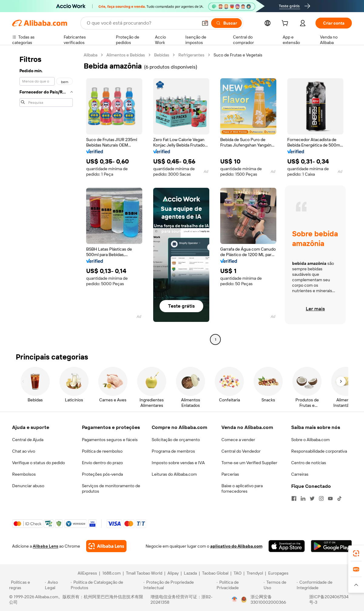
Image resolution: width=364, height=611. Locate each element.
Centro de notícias (309, 463)
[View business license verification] (234, 599)
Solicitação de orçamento (176, 440)
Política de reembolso (102, 451)
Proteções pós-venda (102, 474)
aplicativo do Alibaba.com (236, 546)
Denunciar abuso (28, 486)
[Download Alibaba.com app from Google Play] (331, 546)
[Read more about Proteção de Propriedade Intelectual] (179, 585)
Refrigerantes (191, 55)
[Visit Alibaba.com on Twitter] (312, 498)
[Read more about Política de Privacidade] (239, 585)
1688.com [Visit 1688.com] (111, 573)
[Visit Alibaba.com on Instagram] (321, 498)
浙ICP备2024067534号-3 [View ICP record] (329, 599)
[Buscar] (226, 23)
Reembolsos (24, 474)
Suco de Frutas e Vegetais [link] (238, 55)
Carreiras (300, 474)
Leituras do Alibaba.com (174, 474)
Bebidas (162, 55)
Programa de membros (173, 451)
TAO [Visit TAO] (238, 573)
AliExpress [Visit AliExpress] (87, 573)
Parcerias (230, 474)
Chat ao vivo (24, 451)
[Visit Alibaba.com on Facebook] (294, 498)
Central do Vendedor (241, 451)
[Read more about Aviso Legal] (57, 585)
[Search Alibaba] (142, 23)
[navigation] (46, 198)
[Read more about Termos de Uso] (279, 585)
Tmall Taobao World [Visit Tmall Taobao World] (144, 573)
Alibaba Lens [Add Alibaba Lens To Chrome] (45, 546)
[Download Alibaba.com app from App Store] (287, 546)
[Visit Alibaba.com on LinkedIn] (303, 498)
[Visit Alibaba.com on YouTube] (330, 498)
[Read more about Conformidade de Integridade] (326, 585)
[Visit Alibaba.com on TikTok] (339, 498)
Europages (278, 573)
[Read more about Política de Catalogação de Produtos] (106, 585)
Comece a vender (238, 440)
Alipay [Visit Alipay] (173, 573)
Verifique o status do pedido (39, 463)
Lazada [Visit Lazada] (190, 573)
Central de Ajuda (28, 440)
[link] (356, 553)
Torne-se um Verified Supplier (249, 463)
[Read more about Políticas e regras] (26, 585)
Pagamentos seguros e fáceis (110, 440)
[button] (205, 23)
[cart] (286, 24)
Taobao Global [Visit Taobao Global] (215, 573)
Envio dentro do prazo (102, 463)
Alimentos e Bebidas (126, 55)
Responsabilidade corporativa (319, 451)
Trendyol (255, 573)
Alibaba (91, 55)
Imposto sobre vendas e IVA (178, 463)
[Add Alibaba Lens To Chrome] (106, 546)
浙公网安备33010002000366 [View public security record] (268, 599)
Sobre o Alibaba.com (310, 440)
